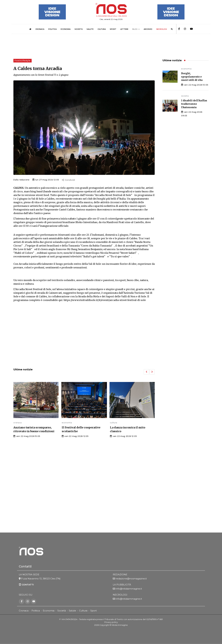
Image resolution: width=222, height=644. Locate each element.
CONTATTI (26, 585)
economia (67, 423)
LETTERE (124, 29)
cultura (114, 423)
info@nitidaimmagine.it (129, 589)
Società (62, 610)
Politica (36, 610)
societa (185, 96)
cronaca (18, 423)
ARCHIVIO (148, 29)
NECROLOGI (162, 29)
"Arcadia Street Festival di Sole (113, 195)
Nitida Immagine (120, 625)
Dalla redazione (21, 180)
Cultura (83, 610)
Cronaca (24, 610)
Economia (49, 610)
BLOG (135, 29)
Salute (72, 610)
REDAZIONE (120, 575)
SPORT (113, 29)
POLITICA (52, 29)
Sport (94, 610)
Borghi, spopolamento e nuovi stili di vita (192, 77)
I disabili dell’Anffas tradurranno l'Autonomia (194, 104)
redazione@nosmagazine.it (131, 579)
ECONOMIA (66, 29)
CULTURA (102, 29)
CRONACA (40, 29)
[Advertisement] (84, 341)
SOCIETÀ (79, 29)
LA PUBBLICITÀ (122, 585)
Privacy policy (111, 622)
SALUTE (90, 29)
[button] (146, 372)
